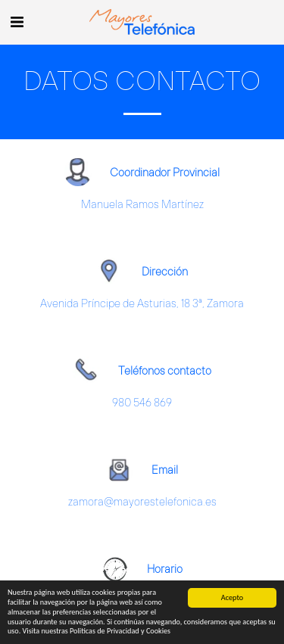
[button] (17, 22)
